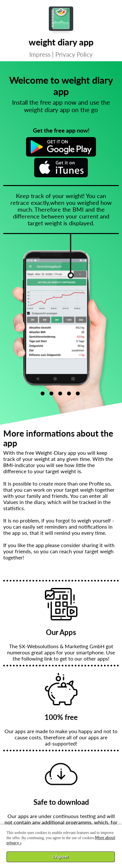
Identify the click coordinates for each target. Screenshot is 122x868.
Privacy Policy (74, 54)
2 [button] (51, 393)
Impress (40, 54)
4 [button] (69, 393)
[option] (68, 316)
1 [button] (43, 393)
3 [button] (60, 393)
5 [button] (78, 393)
